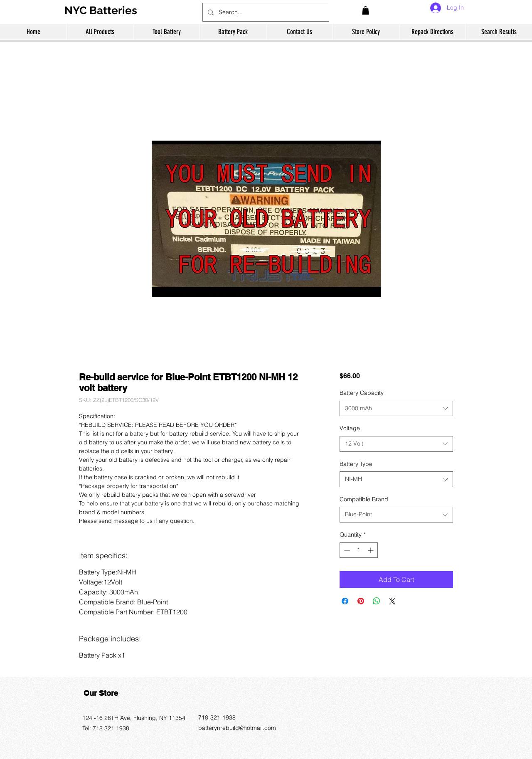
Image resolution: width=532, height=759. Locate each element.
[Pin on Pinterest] (361, 601)
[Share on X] (392, 601)
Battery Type (356, 464)
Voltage (350, 428)
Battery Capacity (362, 393)
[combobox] (396, 409)
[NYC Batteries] (104, 10)
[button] (366, 10)
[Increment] (371, 550)
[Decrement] (346, 550)
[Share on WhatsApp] (377, 601)
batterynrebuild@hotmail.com (237, 728)
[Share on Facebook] (345, 601)
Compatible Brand (364, 499)
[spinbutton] (359, 550)
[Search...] (265, 12)
